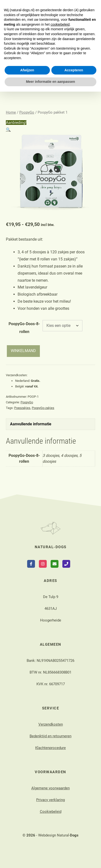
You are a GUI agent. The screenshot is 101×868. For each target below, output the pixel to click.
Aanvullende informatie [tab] (31, 424)
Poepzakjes (22, 408)
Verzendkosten (51, 724)
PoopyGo (27, 112)
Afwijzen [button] (27, 847)
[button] (8, 130)
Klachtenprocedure (50, 748)
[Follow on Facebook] (31, 564)
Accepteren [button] (74, 847)
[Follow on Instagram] (43, 564)
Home (11, 112)
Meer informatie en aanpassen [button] (50, 858)
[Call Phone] (66, 564)
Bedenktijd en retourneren (50, 736)
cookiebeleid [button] (60, 801)
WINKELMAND (23, 351)
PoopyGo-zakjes (43, 408)
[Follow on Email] (55, 564)
